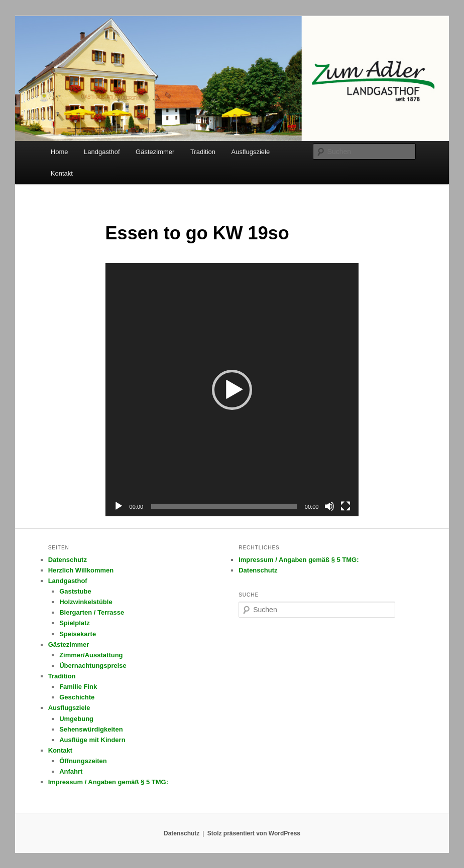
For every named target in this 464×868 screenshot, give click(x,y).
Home (60, 152)
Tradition (203, 152)
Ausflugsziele (251, 152)
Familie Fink (78, 687)
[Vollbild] (345, 506)
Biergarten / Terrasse (92, 612)
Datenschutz (68, 560)
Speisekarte (78, 634)
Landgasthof (102, 152)
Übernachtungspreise (93, 666)
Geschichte (77, 697)
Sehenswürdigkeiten (91, 729)
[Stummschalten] (329, 506)
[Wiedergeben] (119, 506)
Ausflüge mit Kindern (92, 740)
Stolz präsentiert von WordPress (254, 833)
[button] (232, 390)
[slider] (224, 506)
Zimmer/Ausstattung (91, 655)
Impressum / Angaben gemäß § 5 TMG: (108, 782)
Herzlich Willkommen (81, 570)
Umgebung (76, 719)
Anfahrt (71, 771)
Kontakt (62, 173)
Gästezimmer (155, 152)
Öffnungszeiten (83, 761)
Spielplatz (75, 623)
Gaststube (75, 591)
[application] (232, 390)
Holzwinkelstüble (86, 602)
